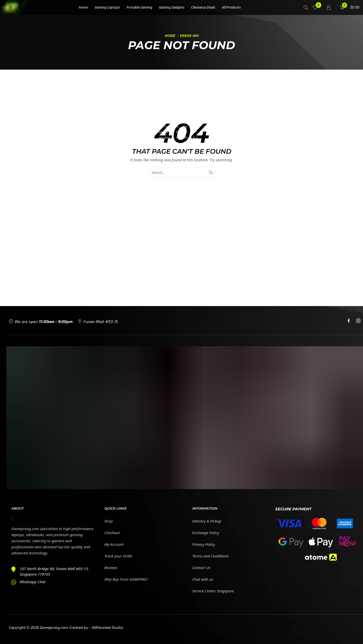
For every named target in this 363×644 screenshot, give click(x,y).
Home (170, 35)
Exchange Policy (206, 533)
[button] (306, 7)
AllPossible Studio (107, 627)
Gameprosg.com (54, 627)
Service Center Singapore (213, 591)
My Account (114, 544)
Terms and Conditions (210, 556)
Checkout (112, 533)
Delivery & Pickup (207, 521)
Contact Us (201, 568)
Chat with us (203, 579)
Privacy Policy (204, 544)
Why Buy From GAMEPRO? (126, 579)
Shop (109, 521)
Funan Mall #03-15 (101, 321)
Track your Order (119, 556)
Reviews (111, 568)
